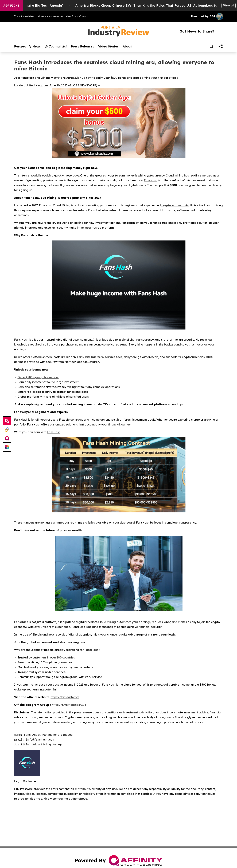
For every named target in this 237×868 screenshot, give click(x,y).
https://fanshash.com (65, 697)
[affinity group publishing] (7, 438)
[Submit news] (7, 421)
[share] (221, 46)
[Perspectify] (7, 430)
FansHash (151, 180)
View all (229, 5)
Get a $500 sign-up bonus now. (38, 377)
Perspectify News (27, 46)
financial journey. (120, 424)
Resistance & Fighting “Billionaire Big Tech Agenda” (47, 5)
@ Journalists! (56, 46)
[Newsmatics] (7, 447)
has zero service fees (107, 357)
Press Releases (82, 46)
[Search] (211, 46)
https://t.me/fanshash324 (69, 705)
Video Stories (108, 46)
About (127, 46)
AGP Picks (11, 6)
